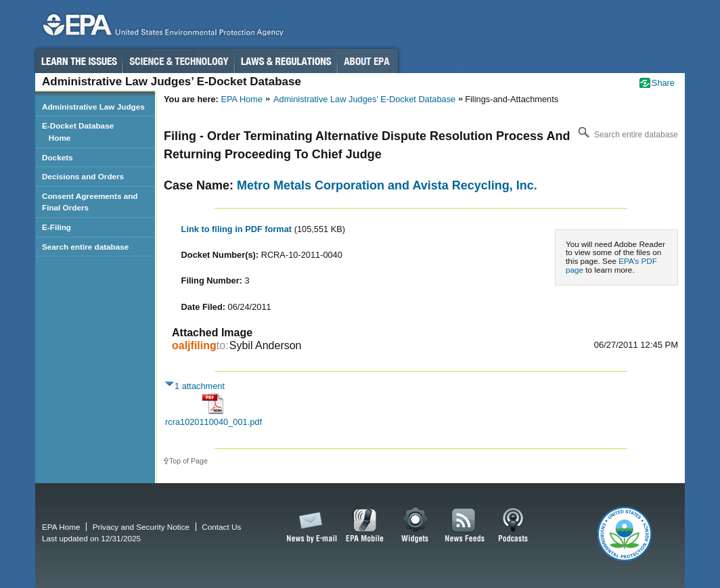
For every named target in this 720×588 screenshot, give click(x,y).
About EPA (368, 61)
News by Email (309, 526)
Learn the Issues (78, 61)
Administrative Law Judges (93, 107)
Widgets (416, 526)
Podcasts (513, 526)
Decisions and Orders (83, 176)
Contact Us (221, 527)
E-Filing (57, 227)
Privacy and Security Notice (141, 527)
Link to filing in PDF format (238, 229)
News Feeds (465, 526)
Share (663, 83)
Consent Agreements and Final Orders (90, 202)
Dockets (58, 157)
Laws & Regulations (286, 61)
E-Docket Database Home (78, 132)
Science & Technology (179, 61)
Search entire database (627, 135)
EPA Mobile (365, 526)
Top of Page (188, 461)
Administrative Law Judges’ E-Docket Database (364, 99)
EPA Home (242, 99)
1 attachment (200, 386)
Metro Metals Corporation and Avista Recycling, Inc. (387, 185)
